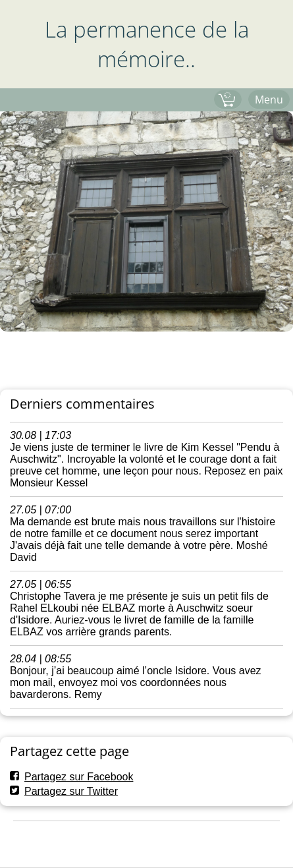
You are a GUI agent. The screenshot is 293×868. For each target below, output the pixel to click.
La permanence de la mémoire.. (147, 44)
